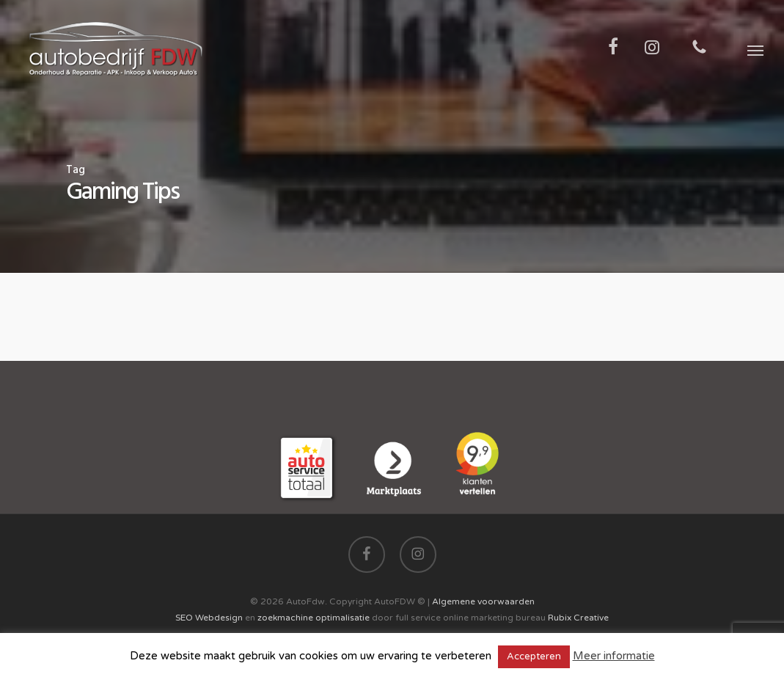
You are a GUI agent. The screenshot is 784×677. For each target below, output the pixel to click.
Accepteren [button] (534, 656)
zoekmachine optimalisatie (314, 618)
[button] (755, 50)
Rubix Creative (578, 618)
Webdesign (219, 618)
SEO (184, 618)
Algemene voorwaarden (483, 601)
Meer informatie (614, 656)
